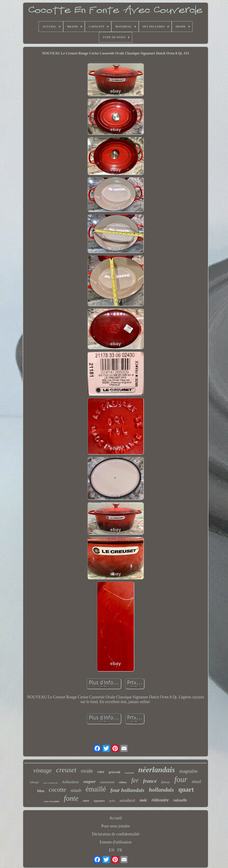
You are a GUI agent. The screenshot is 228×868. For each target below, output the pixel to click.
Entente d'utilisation (116, 842)
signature (99, 801)
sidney (123, 782)
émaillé (96, 789)
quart (186, 789)
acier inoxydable (52, 801)
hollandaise (71, 782)
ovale (87, 771)
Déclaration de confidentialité (116, 834)
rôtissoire (160, 800)
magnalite (189, 771)
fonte (71, 798)
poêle (112, 801)
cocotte (57, 790)
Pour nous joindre (116, 826)
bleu (41, 791)
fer (135, 780)
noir (143, 800)
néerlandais (157, 770)
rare (101, 772)
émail (196, 782)
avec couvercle (51, 783)
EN (112, 850)
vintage (43, 770)
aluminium (107, 782)
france (150, 781)
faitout (166, 782)
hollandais (161, 790)
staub (76, 790)
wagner (90, 782)
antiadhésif (127, 800)
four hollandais (127, 790)
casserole (129, 773)
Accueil (116, 818)
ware (86, 801)
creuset (66, 770)
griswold (114, 772)
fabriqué (34, 782)
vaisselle (180, 800)
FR (120, 850)
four (181, 780)
